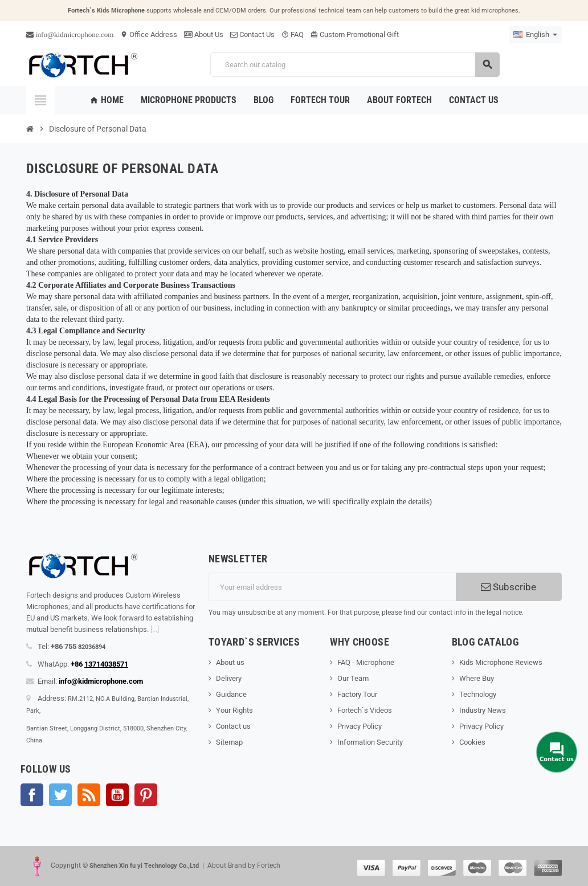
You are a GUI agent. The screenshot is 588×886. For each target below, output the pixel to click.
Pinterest (146, 795)
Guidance (231, 694)
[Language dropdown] (535, 35)
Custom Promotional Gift (355, 34)
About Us (204, 34)
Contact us (233, 726)
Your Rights (234, 710)
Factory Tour (357, 694)
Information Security (370, 742)
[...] (155, 629)
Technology (478, 694)
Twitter (60, 795)
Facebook (32, 795)
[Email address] (332, 587)
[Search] (355, 65)
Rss (89, 795)
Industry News (483, 710)
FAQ (293, 34)
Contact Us (252, 34)
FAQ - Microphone (366, 662)
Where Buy (477, 678)
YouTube (117, 795)
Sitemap (229, 742)
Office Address (149, 34)
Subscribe (509, 587)
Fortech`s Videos (365, 710)
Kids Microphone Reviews (501, 662)
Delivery (229, 678)
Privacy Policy (360, 726)
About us (230, 662)
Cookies (472, 742)
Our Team (353, 678)
